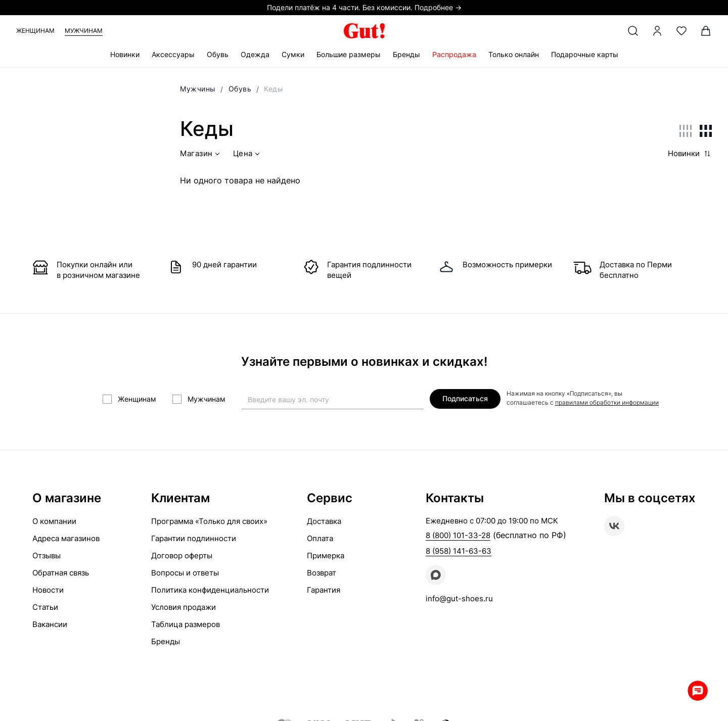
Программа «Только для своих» (209, 521)
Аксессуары (173, 54)
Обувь (218, 54)
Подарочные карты (585, 54)
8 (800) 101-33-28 (458, 535)
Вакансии (50, 624)
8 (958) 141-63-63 (459, 551)
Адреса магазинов (66, 538)
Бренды (406, 54)
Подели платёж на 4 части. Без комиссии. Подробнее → (364, 7)
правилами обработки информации (607, 402)
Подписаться (465, 398)
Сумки (293, 54)
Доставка (324, 521)
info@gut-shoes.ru (459, 598)
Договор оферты (182, 556)
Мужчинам (84, 31)
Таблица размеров (186, 624)
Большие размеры (349, 54)
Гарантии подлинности (194, 538)
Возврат (322, 573)
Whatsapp (698, 691)
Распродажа (454, 54)
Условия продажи (184, 607)
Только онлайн (514, 54)
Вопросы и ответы (185, 573)
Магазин (201, 155)
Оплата (320, 538)
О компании (54, 521)
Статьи (45, 607)
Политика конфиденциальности (210, 590)
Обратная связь (61, 573)
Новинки (125, 54)
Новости (48, 590)
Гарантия (324, 590)
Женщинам (35, 31)
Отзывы (47, 556)
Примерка (326, 556)
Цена (247, 155)
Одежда (255, 54)
